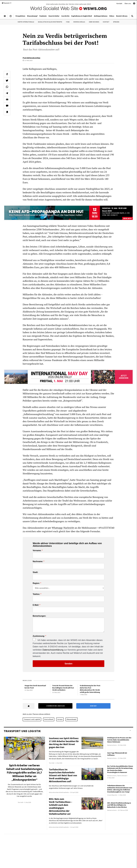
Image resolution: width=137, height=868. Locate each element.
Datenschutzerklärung (53, 650)
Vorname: (37, 551)
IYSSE (68, 22)
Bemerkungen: (39, 616)
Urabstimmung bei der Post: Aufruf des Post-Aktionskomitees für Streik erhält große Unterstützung (90, 689)
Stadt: (35, 572)
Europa (60, 719)
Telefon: (36, 594)
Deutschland (49, 719)
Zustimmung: (39, 636)
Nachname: (38, 561)
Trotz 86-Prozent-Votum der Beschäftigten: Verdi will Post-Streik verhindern (63, 688)
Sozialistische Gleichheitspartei (50, 22)
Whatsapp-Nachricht (63, 528)
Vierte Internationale (26, 22)
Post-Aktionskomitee (31, 58)
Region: (36, 583)
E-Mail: (36, 605)
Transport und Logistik (32, 719)
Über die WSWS (94, 22)
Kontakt (119, 3)
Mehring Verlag (79, 22)
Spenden (116, 22)
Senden (68, 664)
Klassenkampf (71, 719)
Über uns (128, 3)
